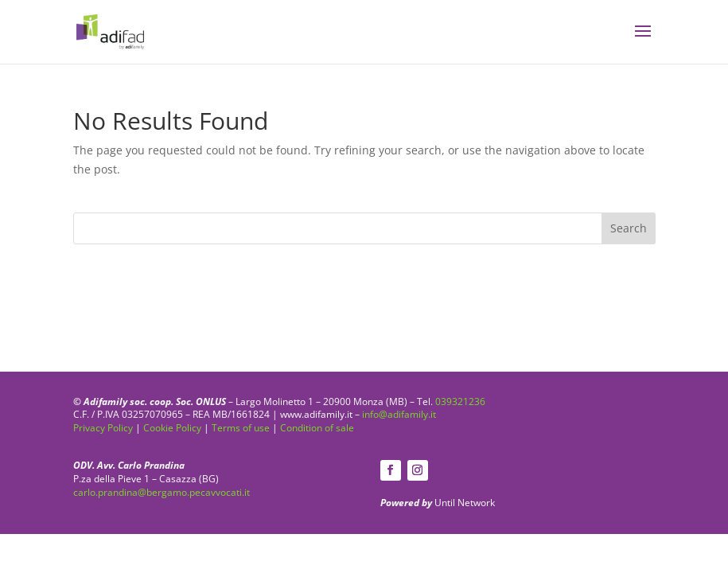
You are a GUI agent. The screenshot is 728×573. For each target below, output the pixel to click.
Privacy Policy (103, 428)
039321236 (460, 401)
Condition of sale (317, 428)
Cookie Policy (172, 428)
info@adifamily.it (399, 414)
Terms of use (241, 428)
